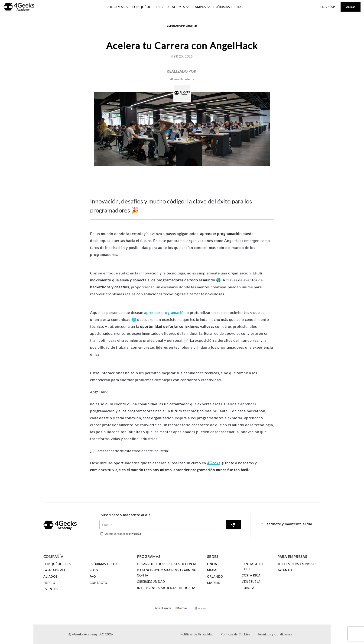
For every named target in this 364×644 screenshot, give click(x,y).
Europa (248, 588)
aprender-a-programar (182, 26)
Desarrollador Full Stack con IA (167, 564)
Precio (49, 583)
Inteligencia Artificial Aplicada (166, 588)
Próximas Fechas (228, 7)
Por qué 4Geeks (57, 564)
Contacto (98, 583)
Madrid (214, 583)
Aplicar (351, 7)
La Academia (55, 570)
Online (213, 564)
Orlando (215, 576)
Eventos (51, 589)
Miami (212, 570)
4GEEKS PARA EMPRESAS (297, 564)
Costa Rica (251, 575)
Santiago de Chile (253, 567)
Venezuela (251, 582)
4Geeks (214, 463)
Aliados (50, 576)
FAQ (93, 576)
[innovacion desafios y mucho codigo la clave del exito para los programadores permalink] (89, 194)
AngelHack (99, 392)
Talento (285, 570)
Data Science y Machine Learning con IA (167, 573)
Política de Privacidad (129, 534)
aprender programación (165, 312)
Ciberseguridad (151, 582)
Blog (94, 570)
